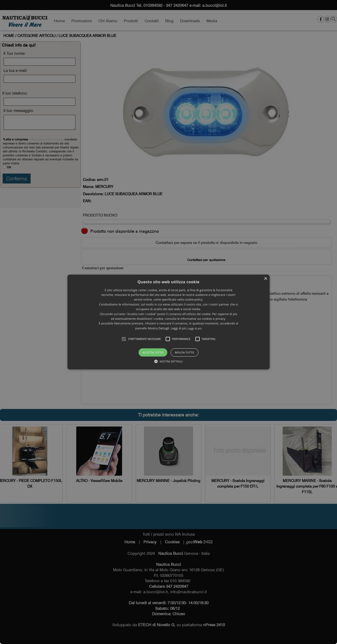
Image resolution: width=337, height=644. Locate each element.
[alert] (168, 322)
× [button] (266, 279)
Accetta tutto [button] (153, 352)
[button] (124, 339)
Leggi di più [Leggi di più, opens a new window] (194, 328)
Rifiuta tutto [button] (184, 352)
